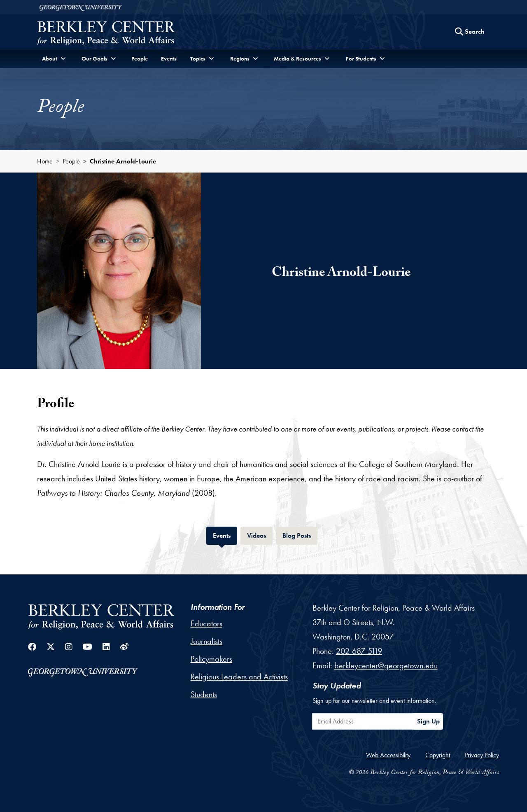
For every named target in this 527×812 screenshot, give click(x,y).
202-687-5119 (359, 651)
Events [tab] (225, 535)
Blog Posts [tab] (300, 535)
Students (204, 694)
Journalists (206, 641)
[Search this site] (470, 32)
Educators (206, 623)
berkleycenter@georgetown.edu (386, 665)
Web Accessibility (388, 755)
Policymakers (211, 659)
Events (169, 58)
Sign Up (428, 721)
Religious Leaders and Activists (239, 677)
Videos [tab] (260, 535)
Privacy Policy (482, 755)
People (140, 58)
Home (45, 161)
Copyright (438, 755)
